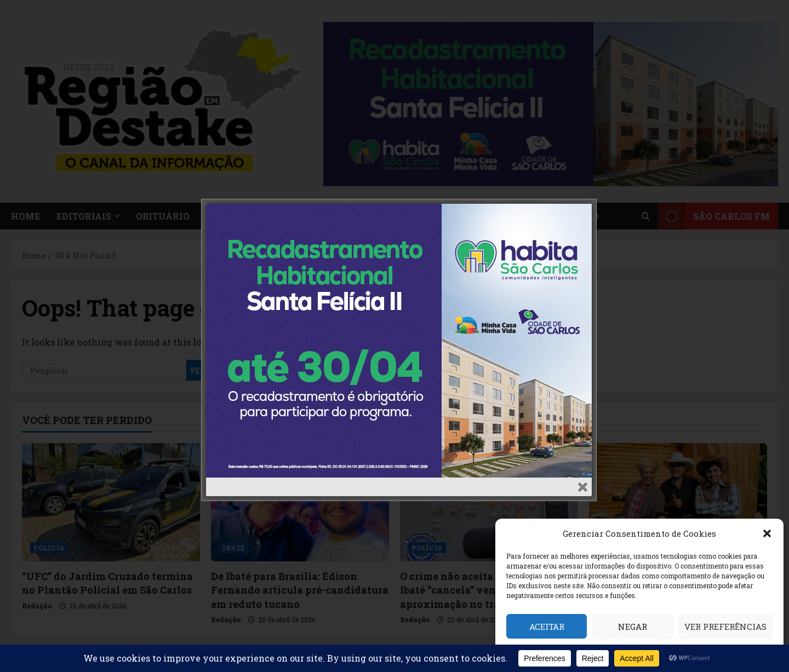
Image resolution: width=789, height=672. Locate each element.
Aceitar (547, 627)
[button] (767, 533)
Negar (633, 627)
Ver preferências (725, 627)
